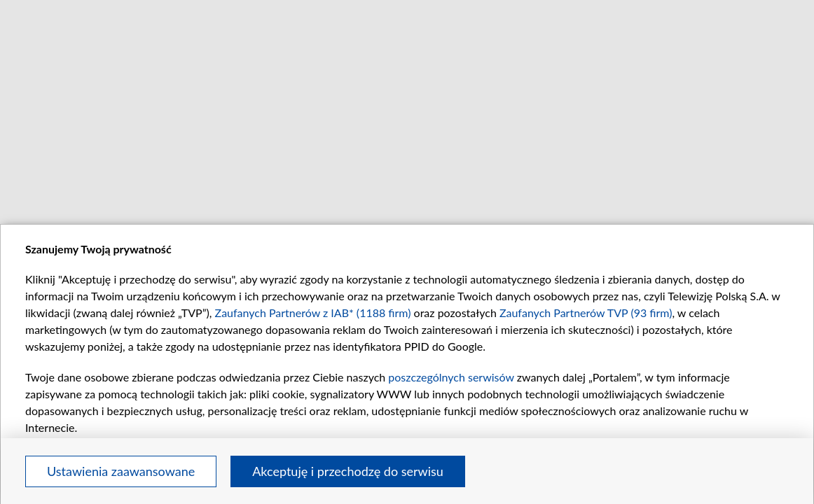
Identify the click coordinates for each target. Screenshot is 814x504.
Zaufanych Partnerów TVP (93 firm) (586, 313)
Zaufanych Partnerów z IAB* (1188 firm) (313, 313)
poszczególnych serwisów (451, 377)
